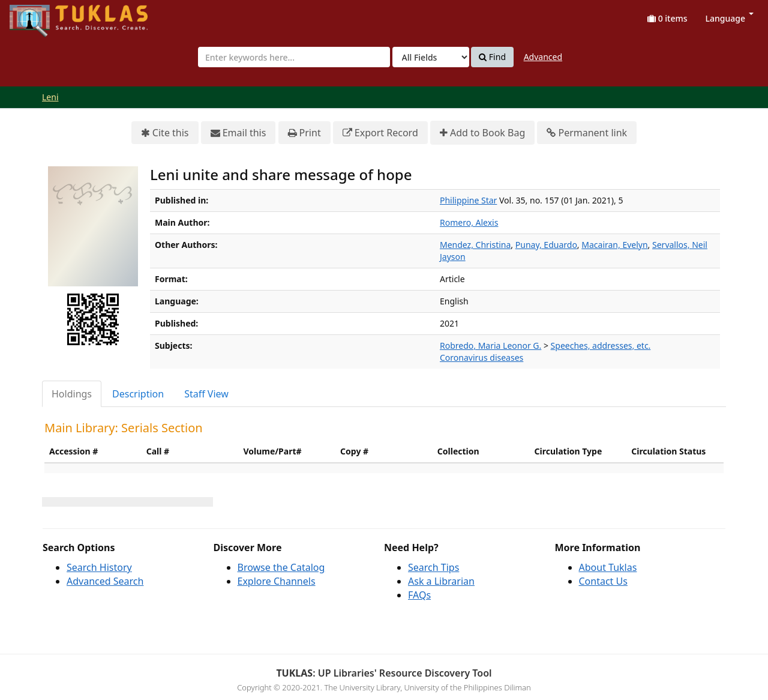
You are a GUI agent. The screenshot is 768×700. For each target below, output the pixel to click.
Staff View (206, 394)
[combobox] (294, 57)
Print (304, 133)
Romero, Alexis (469, 222)
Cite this (165, 133)
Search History (99, 567)
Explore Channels (277, 581)
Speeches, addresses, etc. (601, 345)
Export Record (380, 133)
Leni (50, 97)
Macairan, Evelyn (614, 245)
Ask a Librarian (441, 581)
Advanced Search (105, 581)
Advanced (543, 57)
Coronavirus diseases (481, 358)
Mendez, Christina (475, 245)
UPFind (39, 15)
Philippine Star (468, 200)
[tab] (72, 394)
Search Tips (433, 567)
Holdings (72, 394)
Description (138, 394)
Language (730, 18)
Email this (238, 133)
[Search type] (431, 57)
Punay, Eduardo (546, 245)
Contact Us (603, 581)
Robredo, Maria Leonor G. (490, 345)
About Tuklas (608, 567)
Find (492, 57)
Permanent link (587, 133)
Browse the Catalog (281, 567)
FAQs (419, 595)
